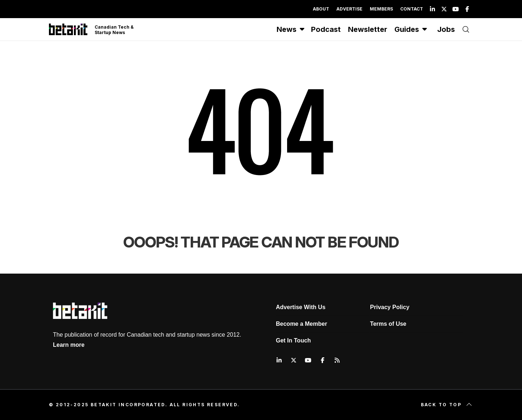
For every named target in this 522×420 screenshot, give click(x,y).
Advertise (349, 9)
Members (381, 9)
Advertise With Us (301, 307)
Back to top (447, 405)
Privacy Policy (390, 307)
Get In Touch (293, 340)
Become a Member (301, 324)
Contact (412, 9)
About (321, 9)
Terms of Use (388, 324)
